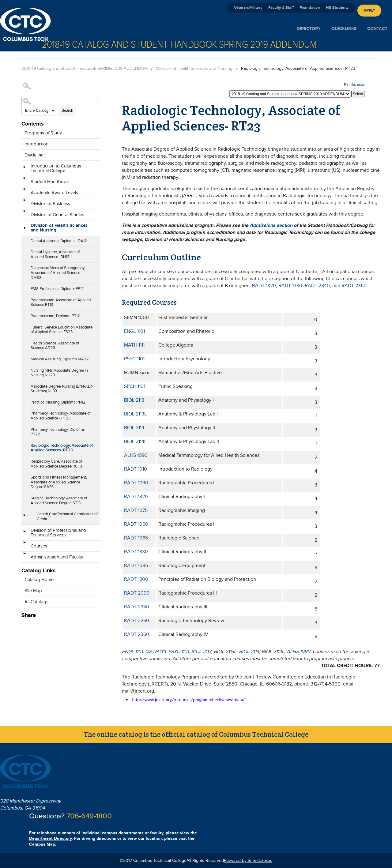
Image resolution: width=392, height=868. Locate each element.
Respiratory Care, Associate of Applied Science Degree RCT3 (56, 464)
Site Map (33, 591)
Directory (309, 29)
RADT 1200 (136, 579)
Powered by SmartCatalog (248, 861)
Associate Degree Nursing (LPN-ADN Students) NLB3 (62, 389)
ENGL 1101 (134, 331)
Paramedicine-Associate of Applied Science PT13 (61, 302)
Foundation (310, 8)
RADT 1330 (290, 286)
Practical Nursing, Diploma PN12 (58, 402)
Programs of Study (43, 133)
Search (67, 111)
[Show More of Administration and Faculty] (24, 555)
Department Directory (50, 838)
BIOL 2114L (135, 442)
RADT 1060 (136, 524)
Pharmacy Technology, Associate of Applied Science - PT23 (61, 416)
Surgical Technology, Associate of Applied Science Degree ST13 (59, 501)
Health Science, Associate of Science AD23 (55, 346)
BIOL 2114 (134, 428)
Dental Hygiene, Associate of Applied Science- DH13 (55, 254)
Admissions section (271, 225)
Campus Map (42, 844)
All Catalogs (36, 602)
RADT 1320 (264, 286)
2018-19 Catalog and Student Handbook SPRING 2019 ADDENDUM (85, 69)
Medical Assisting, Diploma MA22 (60, 359)
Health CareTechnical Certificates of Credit (67, 517)
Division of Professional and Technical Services (58, 533)
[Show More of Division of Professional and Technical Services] (24, 533)
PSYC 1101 (134, 359)
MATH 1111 (134, 345)
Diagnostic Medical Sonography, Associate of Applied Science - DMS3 (58, 273)
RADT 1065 (136, 538)
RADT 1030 (136, 483)
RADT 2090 (137, 593)
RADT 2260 (137, 621)
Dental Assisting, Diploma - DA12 (59, 241)
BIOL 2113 (134, 400)
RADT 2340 (317, 286)
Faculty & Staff (281, 8)
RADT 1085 (136, 566)
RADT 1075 (136, 511)
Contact (377, 29)
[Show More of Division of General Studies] (24, 213)
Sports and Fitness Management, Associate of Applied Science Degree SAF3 (59, 482)
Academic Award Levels (54, 193)
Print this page (354, 85)
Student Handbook (50, 182)
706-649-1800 (89, 816)
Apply (369, 10)
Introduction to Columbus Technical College (56, 168)
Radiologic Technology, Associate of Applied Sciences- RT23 (62, 448)
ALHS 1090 (136, 455)
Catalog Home (39, 580)
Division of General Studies (57, 215)
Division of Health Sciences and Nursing (194, 69)
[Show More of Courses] (24, 544)
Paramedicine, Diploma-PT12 (55, 316)
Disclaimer (35, 155)
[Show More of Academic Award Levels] (24, 191)
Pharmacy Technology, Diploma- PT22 (58, 432)
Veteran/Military (248, 8)
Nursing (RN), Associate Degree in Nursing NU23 (59, 373)
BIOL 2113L (135, 414)
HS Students (337, 8)
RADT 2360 (354, 286)
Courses (39, 546)
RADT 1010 (136, 469)
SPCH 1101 (135, 387)
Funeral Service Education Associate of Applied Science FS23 (62, 330)
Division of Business (50, 204)
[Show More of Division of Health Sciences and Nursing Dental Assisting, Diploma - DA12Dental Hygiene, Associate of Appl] (24, 228)
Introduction (36, 144)
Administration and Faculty (57, 557)
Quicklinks (344, 29)
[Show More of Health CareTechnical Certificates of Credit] (24, 517)
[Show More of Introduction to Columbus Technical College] (24, 169)
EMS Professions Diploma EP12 (57, 289)
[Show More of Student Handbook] (24, 180)
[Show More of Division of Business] (24, 202)
